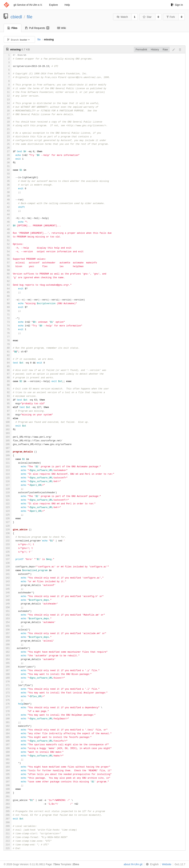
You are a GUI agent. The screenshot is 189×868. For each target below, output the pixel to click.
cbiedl (16, 17)
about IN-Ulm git (133, 864)
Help (67, 5)
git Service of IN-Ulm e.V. (28, 5)
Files (13, 28)
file (29, 17)
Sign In (177, 5)
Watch (122, 17)
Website (167, 864)
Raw (165, 49)
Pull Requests (37, 28)
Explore (53, 5)
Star (147, 17)
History (155, 49)
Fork (171, 17)
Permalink (141, 49)
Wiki (61, 28)
